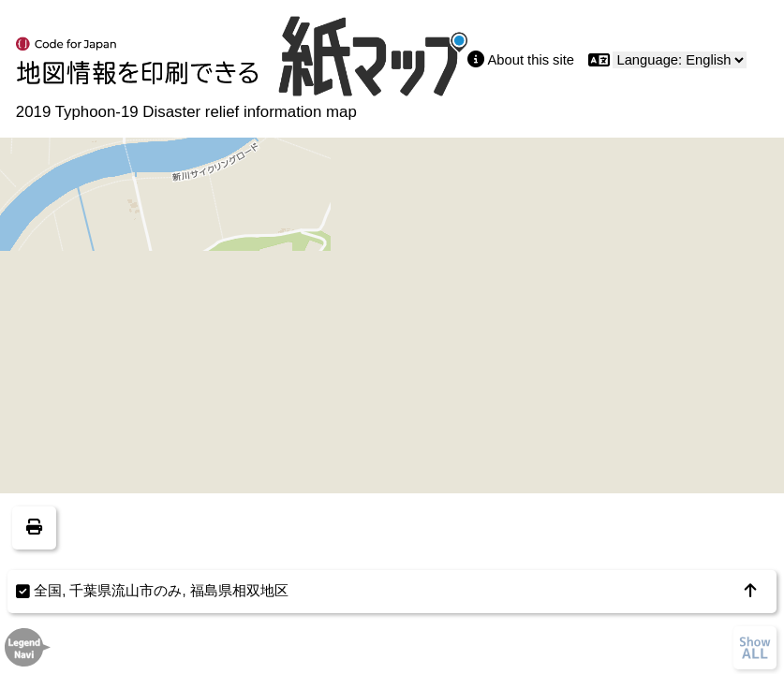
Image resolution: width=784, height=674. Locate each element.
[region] (392, 337)
